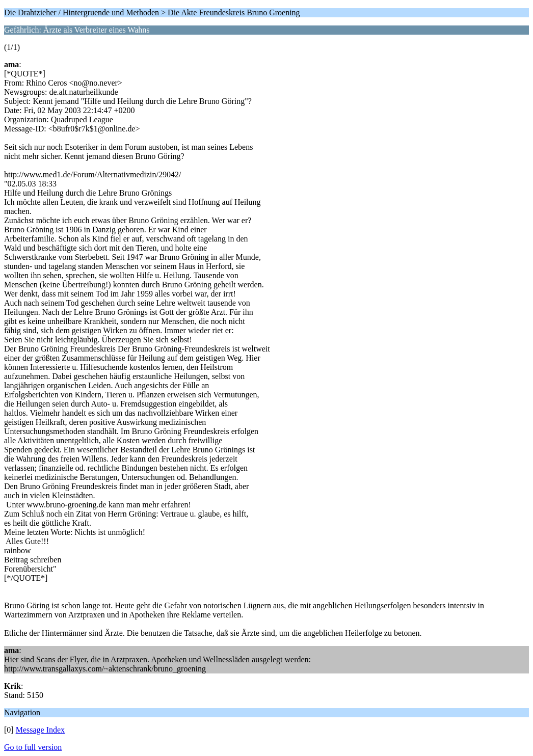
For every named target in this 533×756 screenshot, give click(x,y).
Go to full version (33, 747)
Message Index (40, 730)
